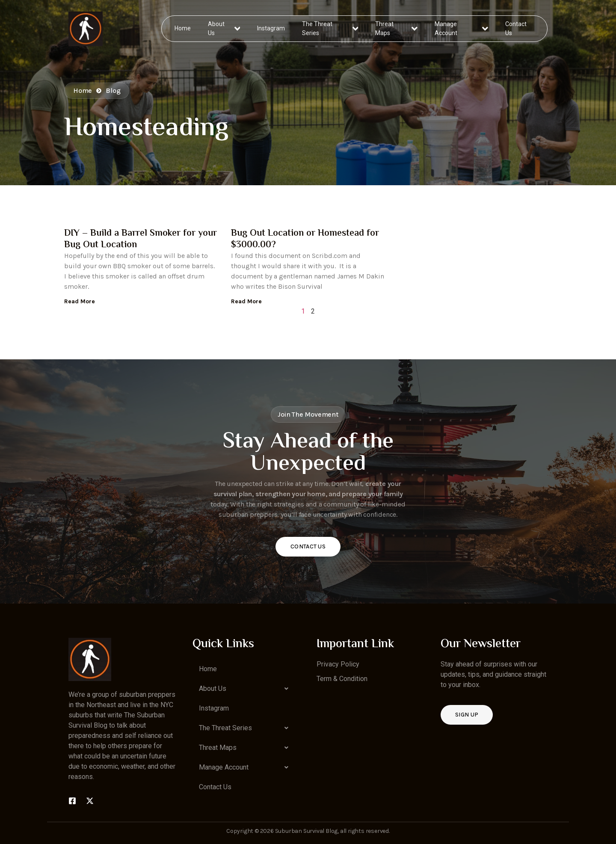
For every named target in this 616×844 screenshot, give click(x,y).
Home (183, 28)
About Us (224, 28)
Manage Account (461, 28)
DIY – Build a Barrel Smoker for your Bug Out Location (141, 239)
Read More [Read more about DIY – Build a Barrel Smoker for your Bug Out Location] (80, 301)
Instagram (271, 28)
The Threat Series (330, 28)
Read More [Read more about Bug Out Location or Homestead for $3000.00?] (246, 301)
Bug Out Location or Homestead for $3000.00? (305, 239)
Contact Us (515, 28)
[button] (246, 689)
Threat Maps (397, 28)
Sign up (467, 715)
